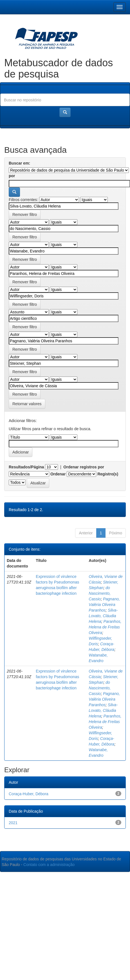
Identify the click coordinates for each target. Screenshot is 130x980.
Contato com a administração (49, 865)
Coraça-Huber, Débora (29, 794)
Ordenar (58, 474)
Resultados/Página (26, 467)
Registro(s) (108, 474)
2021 (13, 823)
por (12, 176)
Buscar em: (19, 163)
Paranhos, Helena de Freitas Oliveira (105, 627)
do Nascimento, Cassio (100, 593)
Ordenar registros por (84, 467)
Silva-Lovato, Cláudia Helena (103, 616)
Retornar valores (27, 404)
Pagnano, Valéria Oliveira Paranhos (104, 605)
